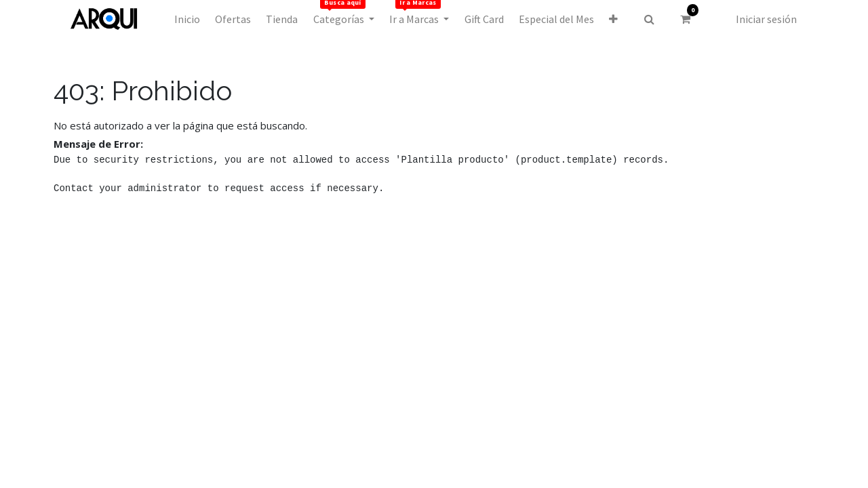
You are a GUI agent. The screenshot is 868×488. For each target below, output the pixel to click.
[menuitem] (186, 19)
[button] (613, 19)
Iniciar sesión (766, 19)
